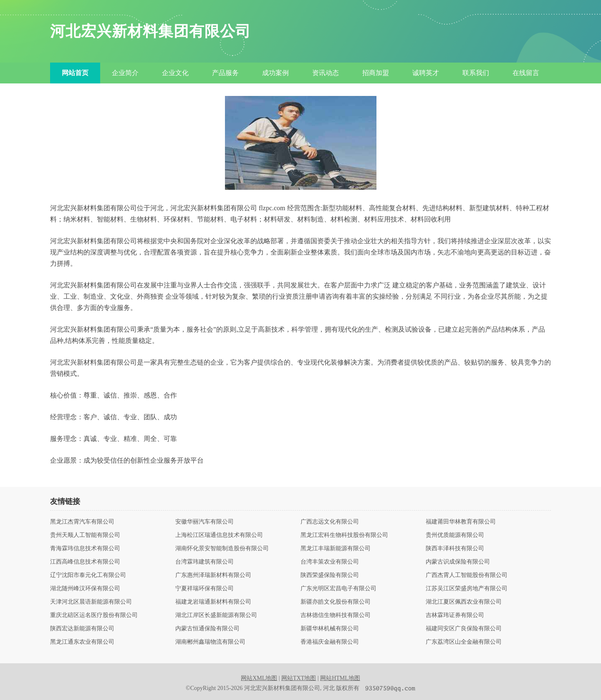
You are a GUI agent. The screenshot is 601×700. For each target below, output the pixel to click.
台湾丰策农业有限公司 (330, 562)
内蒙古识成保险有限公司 (458, 562)
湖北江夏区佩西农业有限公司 (464, 602)
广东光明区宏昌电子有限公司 (338, 589)
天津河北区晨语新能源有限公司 (91, 602)
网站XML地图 (259, 678)
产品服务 (225, 73)
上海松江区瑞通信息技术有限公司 (219, 535)
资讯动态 (326, 73)
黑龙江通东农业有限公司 (82, 642)
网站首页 (75, 73)
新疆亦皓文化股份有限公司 (336, 602)
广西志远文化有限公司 (330, 522)
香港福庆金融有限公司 (330, 642)
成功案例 (275, 73)
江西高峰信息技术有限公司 (85, 562)
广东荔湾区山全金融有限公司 (464, 642)
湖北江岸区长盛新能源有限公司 (216, 615)
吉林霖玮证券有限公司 (455, 615)
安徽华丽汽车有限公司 (205, 522)
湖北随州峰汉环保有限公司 (85, 589)
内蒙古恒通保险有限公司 (207, 629)
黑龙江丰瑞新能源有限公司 (336, 549)
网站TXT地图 (299, 678)
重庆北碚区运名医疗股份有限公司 (94, 615)
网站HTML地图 (340, 678)
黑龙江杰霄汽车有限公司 (82, 522)
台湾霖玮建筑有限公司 (205, 562)
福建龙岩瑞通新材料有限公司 (213, 602)
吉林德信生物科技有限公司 (336, 615)
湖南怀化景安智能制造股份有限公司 (222, 549)
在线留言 (526, 73)
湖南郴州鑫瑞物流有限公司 (210, 642)
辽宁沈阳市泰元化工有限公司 (88, 575)
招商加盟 (376, 73)
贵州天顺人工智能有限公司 (85, 535)
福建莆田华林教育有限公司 (461, 522)
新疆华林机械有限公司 (330, 629)
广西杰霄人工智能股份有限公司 (467, 575)
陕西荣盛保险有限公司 (330, 575)
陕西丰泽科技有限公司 (455, 549)
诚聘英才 (426, 73)
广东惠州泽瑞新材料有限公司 (213, 575)
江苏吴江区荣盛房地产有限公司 (467, 589)
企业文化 (175, 73)
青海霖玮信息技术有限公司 (85, 549)
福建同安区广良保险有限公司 (464, 629)
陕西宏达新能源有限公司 (82, 629)
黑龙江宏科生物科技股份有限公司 (344, 535)
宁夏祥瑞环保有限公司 (205, 589)
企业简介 (125, 73)
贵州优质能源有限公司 (455, 535)
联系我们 (476, 73)
